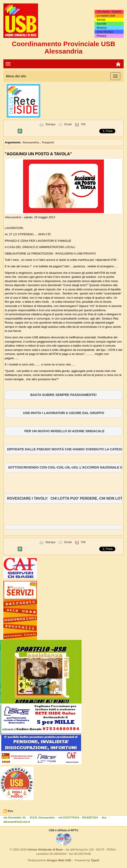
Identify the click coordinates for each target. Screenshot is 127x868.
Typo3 (95, 860)
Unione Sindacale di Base (45, 850)
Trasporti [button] (48, 142)
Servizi (101, 20)
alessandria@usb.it (17, 822)
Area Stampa (105, 32)
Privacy (102, 36)
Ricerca (102, 28)
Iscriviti (101, 24)
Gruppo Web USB (59, 860)
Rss (11, 811)
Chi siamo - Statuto (109, 12)
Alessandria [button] (31, 142)
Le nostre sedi (106, 16)
